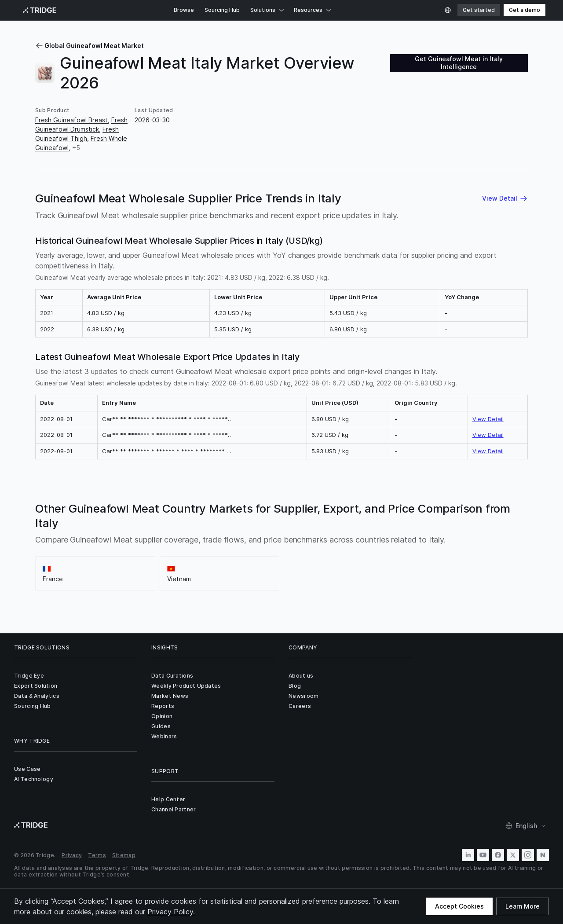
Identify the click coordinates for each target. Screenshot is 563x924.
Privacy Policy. (171, 912)
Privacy (72, 855)
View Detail (488, 419)
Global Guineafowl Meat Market (90, 46)
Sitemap (124, 855)
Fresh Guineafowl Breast (71, 120)
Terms (97, 855)
